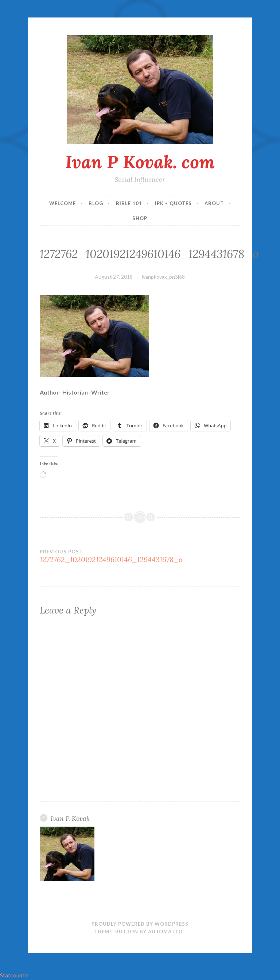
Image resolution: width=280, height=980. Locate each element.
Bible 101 (129, 203)
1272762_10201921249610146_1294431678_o (111, 556)
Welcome (63, 203)
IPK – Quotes (173, 203)
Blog (96, 203)
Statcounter (15, 975)
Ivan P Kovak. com (140, 162)
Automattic (166, 932)
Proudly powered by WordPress (140, 924)
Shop (140, 218)
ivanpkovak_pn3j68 (163, 277)
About (214, 203)
